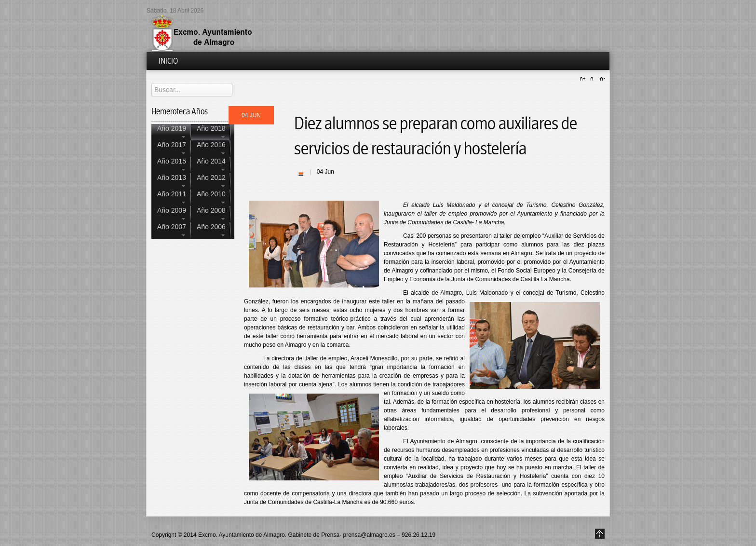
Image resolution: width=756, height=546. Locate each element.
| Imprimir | (301, 173)
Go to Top (600, 534)
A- (601, 79)
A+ (584, 79)
